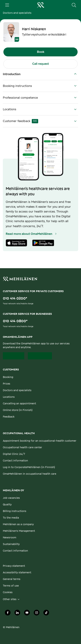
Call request (41, 64)
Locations (9, 397)
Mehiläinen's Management (19, 531)
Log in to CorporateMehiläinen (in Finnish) (29, 467)
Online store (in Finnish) (18, 410)
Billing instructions (15, 511)
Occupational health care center (22, 448)
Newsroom (10, 538)
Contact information (15, 461)
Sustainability (11, 544)
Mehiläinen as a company (18, 524)
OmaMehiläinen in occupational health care (30, 474)
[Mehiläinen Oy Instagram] (37, 614)
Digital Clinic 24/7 (14, 454)
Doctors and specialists (17, 13)
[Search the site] (74, 5)
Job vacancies (11, 498)
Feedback (9, 417)
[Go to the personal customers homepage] (40, 5)
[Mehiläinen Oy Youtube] (27, 614)
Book (41, 52)
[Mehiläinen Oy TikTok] (46, 614)
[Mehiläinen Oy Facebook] (8, 614)
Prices (7, 384)
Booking (8, 377)
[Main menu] (7, 5)
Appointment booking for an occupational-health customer (40, 441)
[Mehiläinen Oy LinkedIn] (17, 614)
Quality (7, 505)
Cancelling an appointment (19, 404)
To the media (11, 518)
